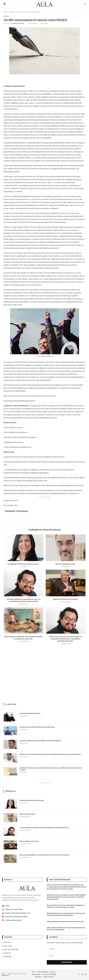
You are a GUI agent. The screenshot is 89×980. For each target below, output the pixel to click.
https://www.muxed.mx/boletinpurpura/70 (19, 401)
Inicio (6, 12)
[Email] (86, 975)
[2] (65, 149)
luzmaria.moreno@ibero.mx (21, 447)
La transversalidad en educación (30, 713)
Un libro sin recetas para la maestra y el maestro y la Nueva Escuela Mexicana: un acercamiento (50, 754)
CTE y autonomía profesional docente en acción (65, 922)
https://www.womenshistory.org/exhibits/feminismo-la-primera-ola (54, 494)
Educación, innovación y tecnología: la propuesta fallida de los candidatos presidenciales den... (66, 639)
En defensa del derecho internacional (24, 564)
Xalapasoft (5, 975)
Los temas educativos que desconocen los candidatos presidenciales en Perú (44, 828)
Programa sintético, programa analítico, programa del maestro (40, 741)
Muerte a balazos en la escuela (66, 599)
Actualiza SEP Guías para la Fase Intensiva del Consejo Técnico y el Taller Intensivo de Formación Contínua (51, 769)
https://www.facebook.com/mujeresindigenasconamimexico (26, 473)
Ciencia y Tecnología (49, 974)
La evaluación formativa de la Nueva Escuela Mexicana (37, 727)
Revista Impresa (49, 977)
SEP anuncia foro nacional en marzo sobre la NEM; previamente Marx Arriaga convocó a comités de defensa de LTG (66, 897)
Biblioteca (38, 977)
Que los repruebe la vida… (66, 564)
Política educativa (43, 972)
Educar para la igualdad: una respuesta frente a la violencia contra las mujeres (44, 855)
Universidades (36, 974)
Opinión (6, 16)
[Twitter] (82, 975)
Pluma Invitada (18, 23)
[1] (50, 138)
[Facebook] (79, 975)
